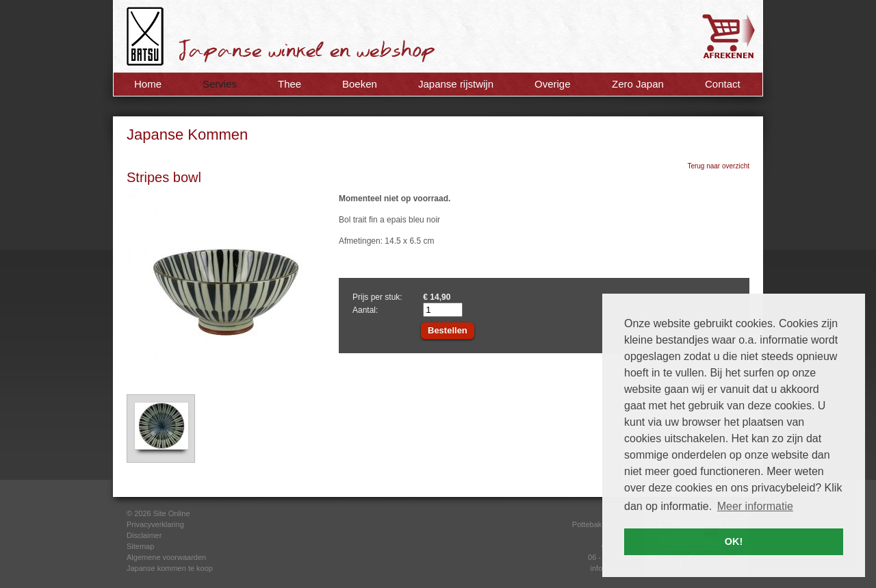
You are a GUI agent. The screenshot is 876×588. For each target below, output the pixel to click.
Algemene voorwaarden (166, 557)
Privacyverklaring (155, 524)
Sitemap (140, 546)
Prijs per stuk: (377, 297)
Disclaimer (144, 535)
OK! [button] (734, 541)
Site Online (172, 513)
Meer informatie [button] (755, 506)
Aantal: (365, 310)
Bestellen (448, 330)
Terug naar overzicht (718, 166)
